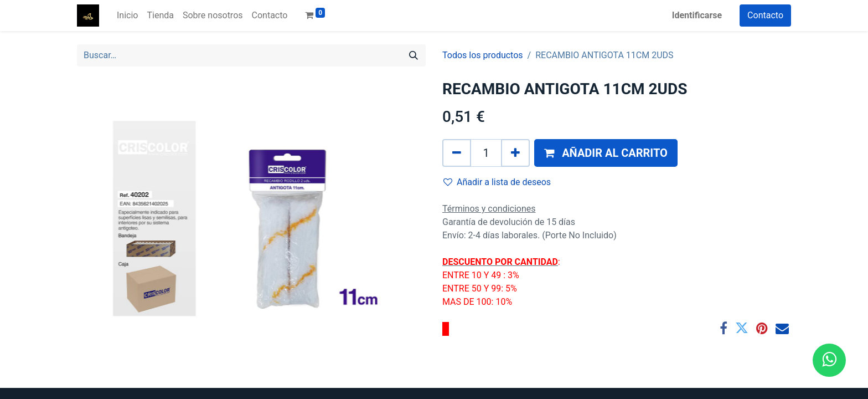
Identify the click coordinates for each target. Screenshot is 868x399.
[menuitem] (127, 16)
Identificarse (697, 15)
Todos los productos (483, 55)
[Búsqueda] (414, 55)
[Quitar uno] (457, 153)
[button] (606, 153)
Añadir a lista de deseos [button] (497, 182)
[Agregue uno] (515, 153)
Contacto (765, 15)
